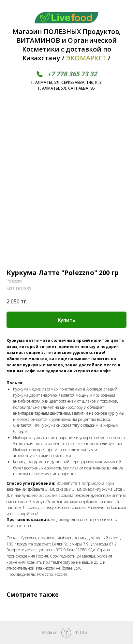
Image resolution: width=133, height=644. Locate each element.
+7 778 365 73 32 (72, 74)
